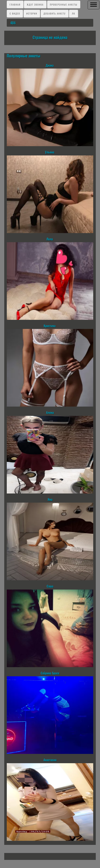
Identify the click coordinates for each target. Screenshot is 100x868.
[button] (93, 5)
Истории (32, 13)
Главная (15, 4)
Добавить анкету (55, 13)
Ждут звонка (35, 4)
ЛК (73, 13)
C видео (15, 13)
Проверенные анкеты (64, 4)
